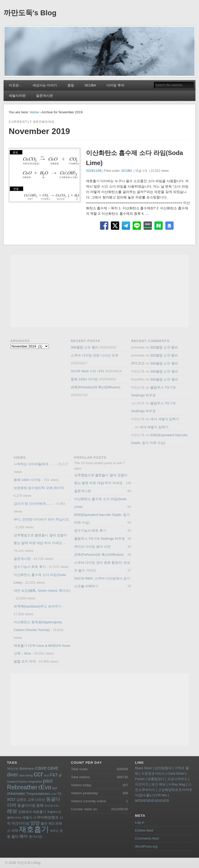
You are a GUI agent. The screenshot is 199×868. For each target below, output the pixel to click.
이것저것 (142, 784)
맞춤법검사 (156, 779)
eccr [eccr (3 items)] (46, 775)
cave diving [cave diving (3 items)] (26, 775)
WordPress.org (146, 846)
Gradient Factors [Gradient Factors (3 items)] (17, 782)
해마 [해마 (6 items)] (24, 836)
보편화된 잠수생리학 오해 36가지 (39, 488)
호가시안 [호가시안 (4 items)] (35, 837)
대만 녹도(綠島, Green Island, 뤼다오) (42, 591)
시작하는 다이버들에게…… (34, 464)
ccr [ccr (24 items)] (38, 774)
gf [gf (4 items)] (60, 775)
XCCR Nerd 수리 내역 (87, 371)
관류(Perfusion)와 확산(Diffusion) (95, 387)
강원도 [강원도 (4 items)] (21, 800)
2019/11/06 (94, 171)
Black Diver (144, 768)
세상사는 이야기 (45, 85)
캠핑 (71, 85)
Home (34, 112)
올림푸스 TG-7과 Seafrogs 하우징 (99, 539)
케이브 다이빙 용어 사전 (92, 547)
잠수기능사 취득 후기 (30, 567)
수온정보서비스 (153, 773)
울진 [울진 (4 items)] (44, 824)
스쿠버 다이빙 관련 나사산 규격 (94, 355)
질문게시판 (44, 96)
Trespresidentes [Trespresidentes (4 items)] (38, 794)
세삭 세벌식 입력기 (165, 419)
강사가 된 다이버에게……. (34, 504)
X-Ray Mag (177, 784)
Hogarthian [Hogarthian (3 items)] (35, 782)
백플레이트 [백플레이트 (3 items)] (54, 812)
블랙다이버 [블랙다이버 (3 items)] (14, 818)
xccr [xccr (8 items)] (11, 799)
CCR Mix (160, 795)
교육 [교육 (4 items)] (31, 800)
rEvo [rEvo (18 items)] (45, 787)
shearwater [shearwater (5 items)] (16, 793)
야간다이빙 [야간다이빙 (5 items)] (20, 823)
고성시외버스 (177, 779)
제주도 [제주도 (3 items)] (54, 831)
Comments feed (147, 838)
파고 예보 (159, 784)
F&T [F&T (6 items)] (54, 775)
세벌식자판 (17, 96)
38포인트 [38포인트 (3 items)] (13, 769)
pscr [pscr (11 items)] (48, 781)
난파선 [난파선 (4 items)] (40, 800)
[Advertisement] (100, 291)
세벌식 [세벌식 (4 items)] (27, 818)
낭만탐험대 (163, 768)
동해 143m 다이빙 (84, 379)
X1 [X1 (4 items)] (60, 794)
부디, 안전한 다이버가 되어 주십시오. (42, 519)
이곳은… (16, 85)
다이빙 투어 (115, 85)
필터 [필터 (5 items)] (15, 836)
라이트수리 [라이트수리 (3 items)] (52, 806)
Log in (140, 822)
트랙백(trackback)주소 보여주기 (38, 606)
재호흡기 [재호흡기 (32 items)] (34, 829)
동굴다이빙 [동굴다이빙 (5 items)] (26, 805)
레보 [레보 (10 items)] (12, 811)
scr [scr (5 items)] (55, 788)
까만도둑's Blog (30, 13)
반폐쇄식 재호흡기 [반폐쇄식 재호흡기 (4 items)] (32, 812)
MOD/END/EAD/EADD (152, 801)
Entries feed (144, 830)
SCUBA (90, 85)
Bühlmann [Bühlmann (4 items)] (27, 769)
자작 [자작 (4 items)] (15, 831)
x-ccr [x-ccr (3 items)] (54, 794)
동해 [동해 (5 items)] (40, 805)
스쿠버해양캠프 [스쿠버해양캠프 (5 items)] (46, 817)
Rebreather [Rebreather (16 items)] (22, 787)
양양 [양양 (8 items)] (35, 823)
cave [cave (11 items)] (41, 768)
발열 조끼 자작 (25, 661)
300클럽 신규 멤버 (85, 347)
